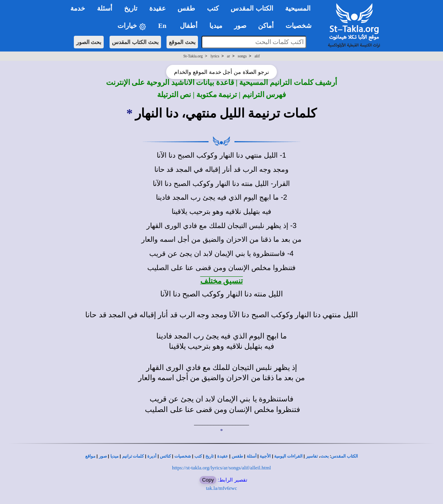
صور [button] (240, 26)
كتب (198, 456)
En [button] (163, 26)
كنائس (165, 456)
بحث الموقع (182, 42)
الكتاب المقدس (344, 456)
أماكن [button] (266, 26)
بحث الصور (89, 42)
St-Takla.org (193, 56)
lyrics (215, 56)
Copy (208, 480)
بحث (325, 456)
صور (103, 456)
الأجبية (265, 456)
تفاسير (312, 456)
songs (242, 56)
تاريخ (210, 456)
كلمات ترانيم (133, 456)
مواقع (90, 456)
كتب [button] (213, 8)
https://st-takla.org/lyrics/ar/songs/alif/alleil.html (222, 468)
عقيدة (223, 456)
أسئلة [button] (105, 8)
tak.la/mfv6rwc (221, 488)
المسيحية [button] (298, 8)
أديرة (152, 456)
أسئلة (252, 456)
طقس (237, 456)
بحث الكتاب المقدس (135, 42)
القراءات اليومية (288, 456)
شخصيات (183, 456)
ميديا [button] (216, 26)
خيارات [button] (132, 26)
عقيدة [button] (157, 8)
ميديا (114, 456)
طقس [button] (186, 8)
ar (229, 56)
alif (257, 56)
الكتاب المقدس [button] (252, 8)
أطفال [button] (189, 26)
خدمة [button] (78, 8)
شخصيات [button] (301, 26)
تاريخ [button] (131, 8)
